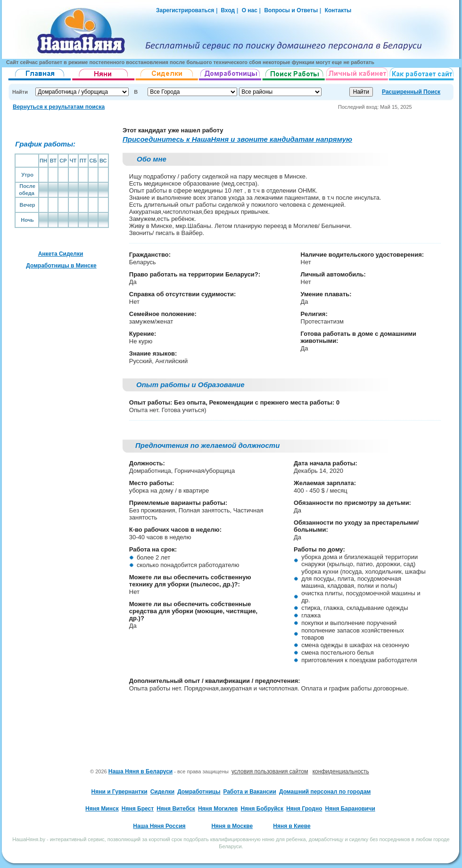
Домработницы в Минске (61, 266)
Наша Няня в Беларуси (141, 771)
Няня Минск (102, 809)
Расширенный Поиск (411, 92)
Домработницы (199, 792)
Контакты (338, 10)
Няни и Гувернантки (120, 792)
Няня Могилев (218, 809)
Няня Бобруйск (262, 809)
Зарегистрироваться (185, 10)
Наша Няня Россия (159, 826)
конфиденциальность (341, 771)
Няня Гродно (304, 809)
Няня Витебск (176, 809)
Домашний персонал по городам (325, 792)
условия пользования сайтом (270, 771)
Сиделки (162, 792)
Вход (227, 10)
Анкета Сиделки (61, 254)
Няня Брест (138, 809)
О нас (250, 10)
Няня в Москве (232, 826)
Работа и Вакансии (250, 792)
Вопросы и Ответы (291, 10)
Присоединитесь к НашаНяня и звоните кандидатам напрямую (237, 139)
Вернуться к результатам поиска (59, 107)
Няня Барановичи (350, 809)
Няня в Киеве (292, 826)
